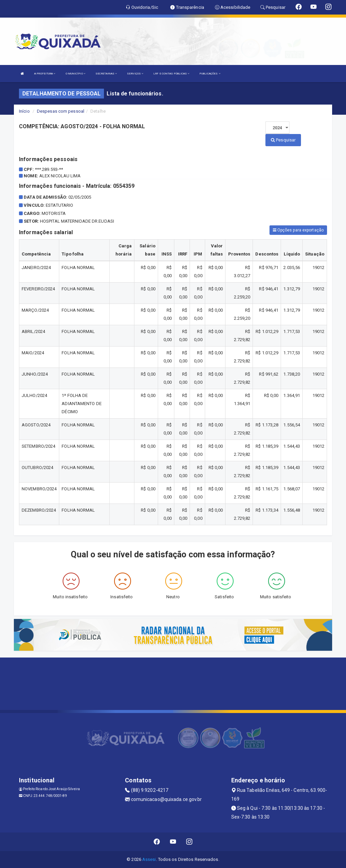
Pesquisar (283, 140)
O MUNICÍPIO (75, 74)
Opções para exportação (298, 230)
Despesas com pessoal (61, 111)
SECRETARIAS (106, 74)
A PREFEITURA (45, 74)
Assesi (149, 859)
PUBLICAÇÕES (210, 74)
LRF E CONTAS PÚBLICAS (171, 74)
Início (24, 111)
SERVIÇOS (135, 74)
